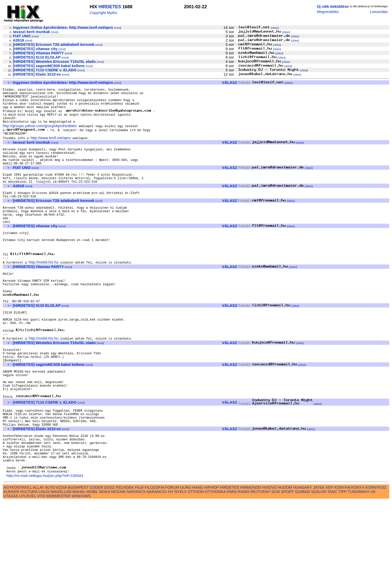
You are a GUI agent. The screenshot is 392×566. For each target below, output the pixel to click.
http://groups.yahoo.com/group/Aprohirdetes (40, 133)
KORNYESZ (376, 552)
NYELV (181, 556)
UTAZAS (11, 560)
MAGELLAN (61, 556)
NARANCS (136, 556)
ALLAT (38, 552)
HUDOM (285, 552)
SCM (275, 556)
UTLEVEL (28, 560)
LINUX (44, 556)
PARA (232, 556)
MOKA (105, 556)
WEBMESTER (58, 560)
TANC (332, 556)
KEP (329, 552)
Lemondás (379, 12)
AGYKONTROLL (18, 552)
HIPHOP (211, 552)
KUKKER (11, 556)
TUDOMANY (359, 556)
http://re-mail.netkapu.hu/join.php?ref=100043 (45, 540)
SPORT (287, 556)
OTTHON (196, 556)
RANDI (244, 556)
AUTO (50, 552)
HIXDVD (269, 552)
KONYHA (342, 552)
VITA (41, 560)
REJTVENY (260, 556)
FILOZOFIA (154, 552)
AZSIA (62, 552)
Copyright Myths (103, 13)
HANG (198, 552)
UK (373, 556)
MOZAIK (118, 556)
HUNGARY (303, 552)
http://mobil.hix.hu (44, 291)
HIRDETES (110, 7)
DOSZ (109, 552)
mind (118, 28)
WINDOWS (81, 560)
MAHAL (79, 556)
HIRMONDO (251, 552)
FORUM (172, 552)
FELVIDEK (125, 552)
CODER (96, 552)
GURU (186, 552)
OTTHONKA (215, 556)
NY (171, 556)
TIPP (342, 556)
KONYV (358, 552)
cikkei (275, 28)
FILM (139, 552)
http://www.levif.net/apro (51, 147)
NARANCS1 (157, 556)
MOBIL (92, 556)
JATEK (319, 552)
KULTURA (29, 556)
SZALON (319, 556)
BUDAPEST (78, 552)
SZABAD (302, 556)
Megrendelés (328, 12)
